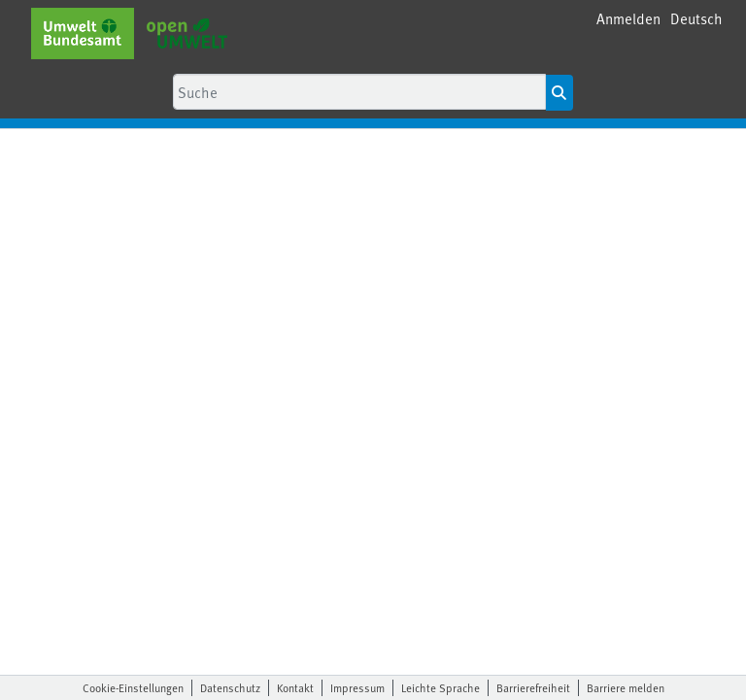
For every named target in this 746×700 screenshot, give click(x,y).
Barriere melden (626, 687)
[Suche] (359, 92)
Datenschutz (230, 687)
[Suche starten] (559, 93)
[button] (696, 19)
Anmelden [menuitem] (628, 18)
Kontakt (295, 687)
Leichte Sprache (441, 687)
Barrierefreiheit (533, 687)
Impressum (357, 687)
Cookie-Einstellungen (133, 687)
